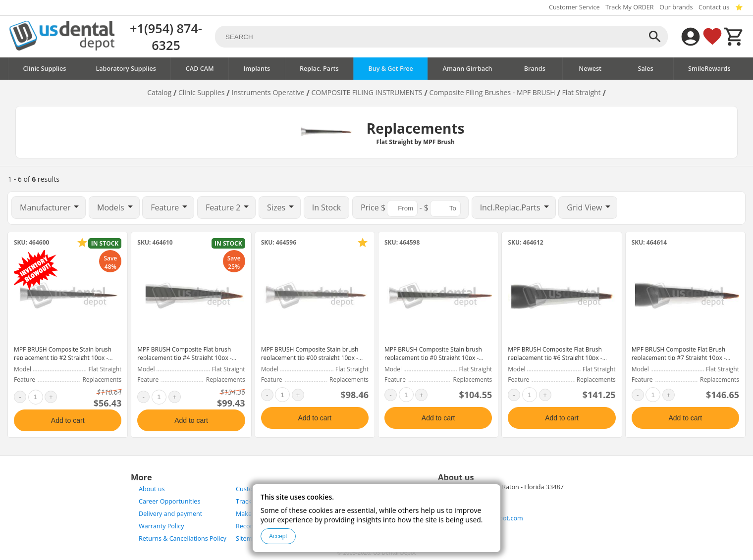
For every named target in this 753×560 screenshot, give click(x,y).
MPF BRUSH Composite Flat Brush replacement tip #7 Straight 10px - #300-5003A (679, 358)
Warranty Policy (161, 526)
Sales (646, 69)
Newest (590, 69)
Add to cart (68, 420)
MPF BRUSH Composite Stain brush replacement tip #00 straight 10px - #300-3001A (310, 358)
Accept (278, 536)
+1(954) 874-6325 (166, 37)
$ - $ (410, 208)
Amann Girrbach (468, 69)
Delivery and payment (170, 514)
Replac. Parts (319, 69)
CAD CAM (200, 69)
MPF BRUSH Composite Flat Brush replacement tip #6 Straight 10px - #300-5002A (555, 358)
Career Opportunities (169, 501)
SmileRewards (709, 69)
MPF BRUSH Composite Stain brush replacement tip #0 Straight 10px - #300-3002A (433, 358)
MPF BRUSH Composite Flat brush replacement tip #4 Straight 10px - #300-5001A (184, 358)
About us (152, 489)
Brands (535, 69)
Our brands (676, 7)
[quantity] (36, 397)
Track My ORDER (629, 7)
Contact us (714, 7)
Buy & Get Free (390, 69)
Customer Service (574, 7)
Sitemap (248, 538)
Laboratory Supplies (126, 69)
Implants (257, 69)
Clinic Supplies (44, 69)
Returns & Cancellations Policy (183, 538)
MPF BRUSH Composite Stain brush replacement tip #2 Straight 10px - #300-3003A (63, 358)
